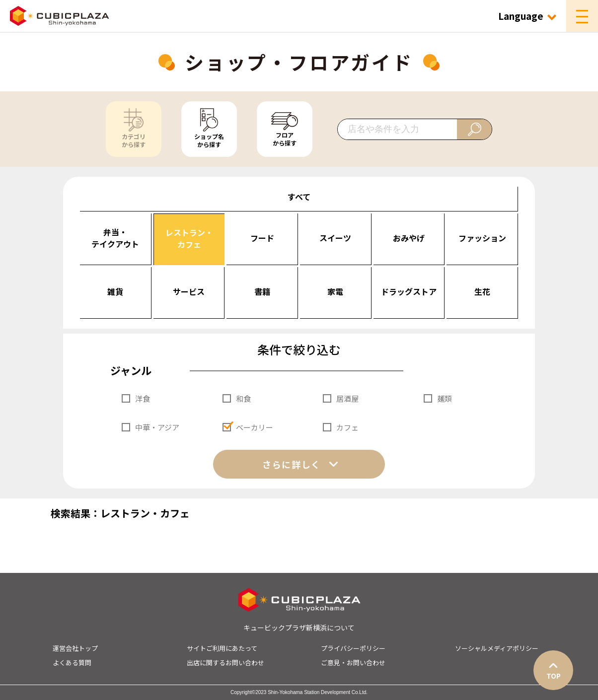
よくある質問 (72, 663)
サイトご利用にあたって (222, 648)
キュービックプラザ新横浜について (299, 628)
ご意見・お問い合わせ (353, 663)
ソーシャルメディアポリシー (497, 648)
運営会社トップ (75, 648)
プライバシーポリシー (353, 648)
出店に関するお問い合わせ (225, 663)
